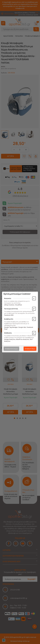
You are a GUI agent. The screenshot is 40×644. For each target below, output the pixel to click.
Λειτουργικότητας (11, 309)
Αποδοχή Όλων (30, 349)
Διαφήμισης (9, 319)
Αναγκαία (8, 298)
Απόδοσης (8, 333)
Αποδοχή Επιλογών (11, 349)
